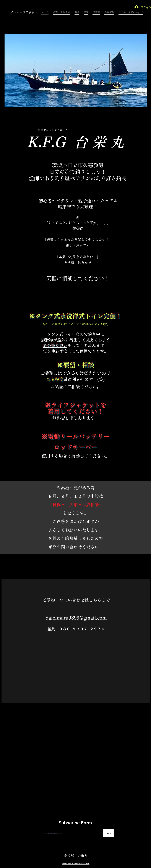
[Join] (108, 833)
